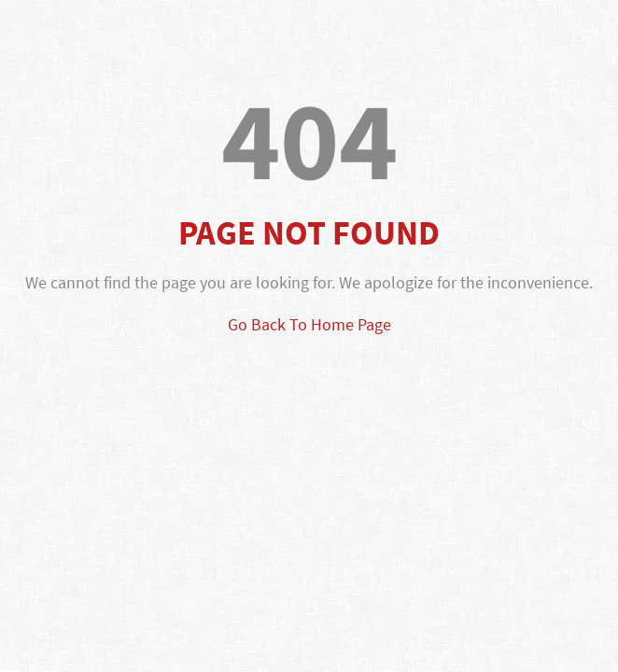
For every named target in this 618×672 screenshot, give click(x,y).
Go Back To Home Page (309, 324)
